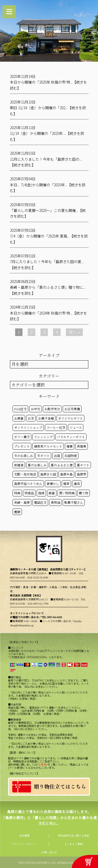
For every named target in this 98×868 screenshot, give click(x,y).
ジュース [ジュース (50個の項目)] (76, 427)
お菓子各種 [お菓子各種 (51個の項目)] (46, 418)
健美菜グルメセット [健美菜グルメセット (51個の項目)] (48, 446)
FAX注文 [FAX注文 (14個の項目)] (20, 409)
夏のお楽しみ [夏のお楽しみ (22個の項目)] (37, 465)
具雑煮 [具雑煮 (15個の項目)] (82, 446)
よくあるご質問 (73, 844)
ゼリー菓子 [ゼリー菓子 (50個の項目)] (22, 437)
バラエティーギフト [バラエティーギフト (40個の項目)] (71, 437)
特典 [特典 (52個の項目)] (17, 493)
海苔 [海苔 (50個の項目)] (77, 484)
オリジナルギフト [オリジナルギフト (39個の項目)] (70, 418)
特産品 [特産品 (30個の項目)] (29, 493)
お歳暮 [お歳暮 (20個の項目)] (19, 418)
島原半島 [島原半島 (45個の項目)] (66, 474)
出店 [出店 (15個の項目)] (57, 456)
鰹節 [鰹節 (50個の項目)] (17, 512)
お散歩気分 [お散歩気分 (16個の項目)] (52, 409)
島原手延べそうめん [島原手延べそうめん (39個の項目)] (28, 484)
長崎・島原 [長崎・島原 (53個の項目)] (22, 502)
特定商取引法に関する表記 (73, 835)
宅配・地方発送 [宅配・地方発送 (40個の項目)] (25, 474)
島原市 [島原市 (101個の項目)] (82, 474)
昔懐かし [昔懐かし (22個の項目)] (53, 484)
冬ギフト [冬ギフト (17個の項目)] (43, 456)
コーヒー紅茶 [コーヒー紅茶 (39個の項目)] (56, 427)
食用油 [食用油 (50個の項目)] (55, 502)
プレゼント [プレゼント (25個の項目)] (22, 446)
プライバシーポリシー (24, 844)
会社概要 (24, 835)
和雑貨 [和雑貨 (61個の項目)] (19, 465)
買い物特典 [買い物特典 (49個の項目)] (67, 493)
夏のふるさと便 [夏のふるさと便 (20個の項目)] (62, 465)
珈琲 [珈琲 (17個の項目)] (41, 493)
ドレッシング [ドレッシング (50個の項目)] (43, 437)
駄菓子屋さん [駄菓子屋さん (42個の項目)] (74, 502)
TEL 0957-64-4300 (52, 617)
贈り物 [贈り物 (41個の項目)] (84, 493)
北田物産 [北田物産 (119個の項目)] (71, 456)
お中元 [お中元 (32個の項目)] (36, 409)
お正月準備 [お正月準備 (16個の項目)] (72, 409)
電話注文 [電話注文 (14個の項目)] (40, 502)
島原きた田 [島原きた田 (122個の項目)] (48, 474)
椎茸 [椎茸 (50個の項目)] (66, 484)
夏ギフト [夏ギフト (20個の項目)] (83, 465)
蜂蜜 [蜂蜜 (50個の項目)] (52, 493)
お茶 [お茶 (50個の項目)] (31, 418)
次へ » (74, 332)
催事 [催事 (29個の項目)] (70, 446)
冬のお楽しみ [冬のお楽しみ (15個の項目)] (24, 456)
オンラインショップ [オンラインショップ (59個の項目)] (28, 427)
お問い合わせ (49, 852)
